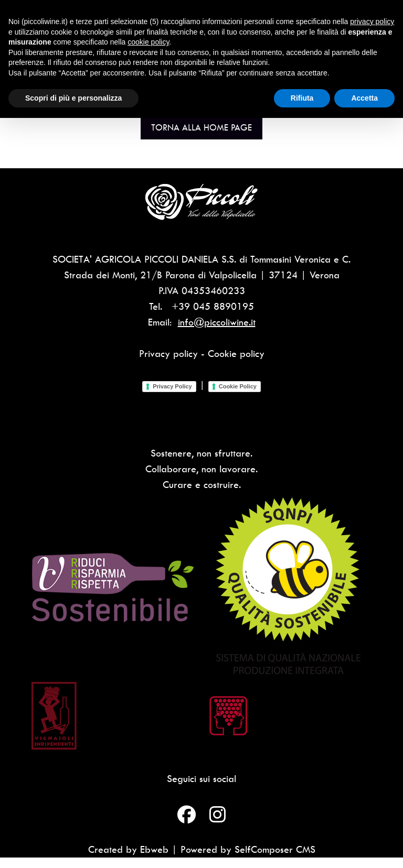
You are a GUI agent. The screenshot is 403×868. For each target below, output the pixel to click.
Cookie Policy (238, 386)
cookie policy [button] (148, 42)
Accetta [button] (364, 98)
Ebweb (154, 849)
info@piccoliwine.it (217, 322)
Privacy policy (168, 354)
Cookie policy (236, 354)
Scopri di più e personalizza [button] (73, 98)
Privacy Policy (172, 386)
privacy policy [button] (372, 21)
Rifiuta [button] (302, 98)
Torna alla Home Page (201, 127)
